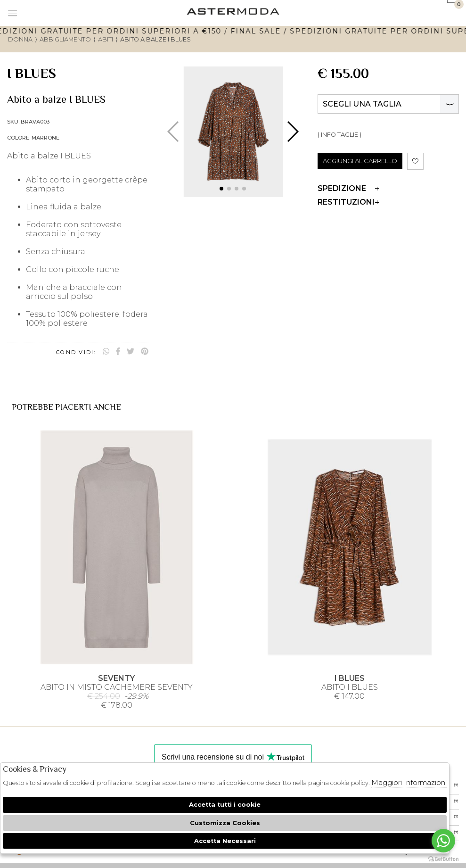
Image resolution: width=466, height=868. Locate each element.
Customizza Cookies (225, 823)
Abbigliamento (65, 39)
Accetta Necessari (225, 841)
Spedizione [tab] (348, 188)
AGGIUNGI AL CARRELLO (360, 161)
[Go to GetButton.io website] (443, 859)
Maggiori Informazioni (409, 782)
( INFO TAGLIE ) (339, 135)
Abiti (106, 39)
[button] (221, 189)
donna (20, 39)
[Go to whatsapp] (443, 841)
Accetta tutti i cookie (225, 805)
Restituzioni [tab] (348, 202)
